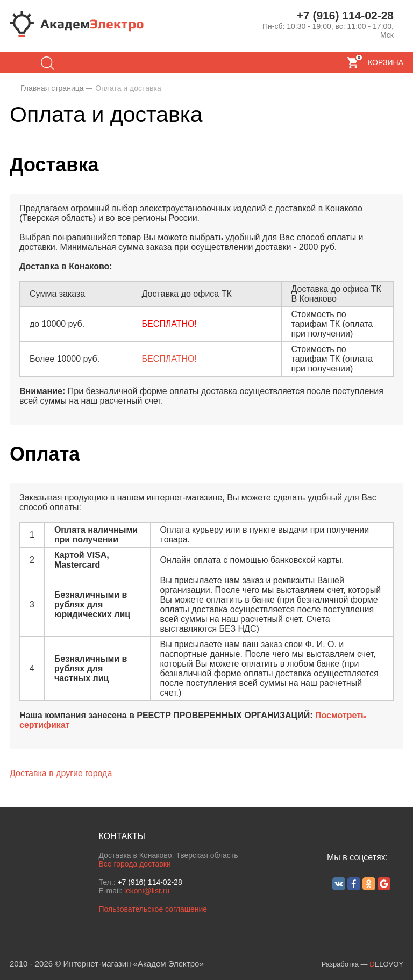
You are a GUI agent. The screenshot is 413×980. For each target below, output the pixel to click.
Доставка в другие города (61, 773)
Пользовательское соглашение (153, 909)
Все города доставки (134, 864)
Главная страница (52, 88)
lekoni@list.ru (147, 891)
